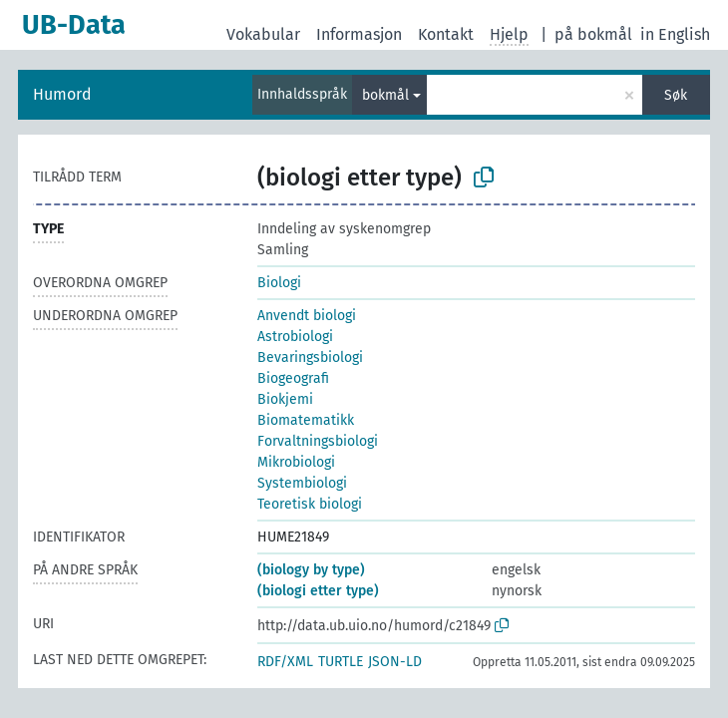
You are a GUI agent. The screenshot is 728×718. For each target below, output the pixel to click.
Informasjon (359, 34)
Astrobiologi (295, 337)
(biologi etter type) (318, 591)
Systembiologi (302, 483)
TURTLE (341, 662)
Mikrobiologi (296, 462)
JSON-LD (395, 662)
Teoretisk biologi (310, 504)
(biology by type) (311, 570)
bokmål (385, 95)
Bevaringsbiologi (310, 358)
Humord (62, 94)
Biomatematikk (306, 420)
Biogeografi (293, 378)
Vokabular (263, 34)
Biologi (279, 283)
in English (675, 34)
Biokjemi (285, 399)
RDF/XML (285, 662)
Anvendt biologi (307, 316)
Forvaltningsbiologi (318, 441)
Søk (676, 95)
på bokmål (593, 34)
